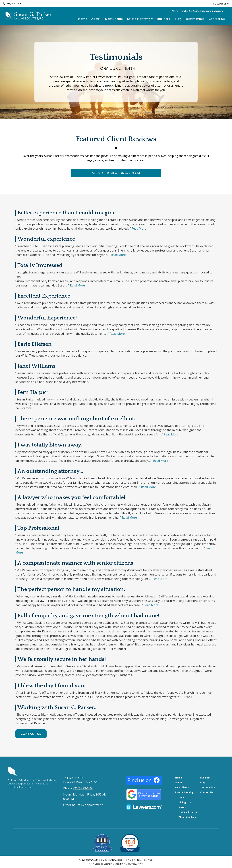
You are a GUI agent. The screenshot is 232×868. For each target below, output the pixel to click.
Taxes (182, 807)
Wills (182, 798)
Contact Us (217, 19)
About (96, 19)
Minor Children (187, 817)
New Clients (114, 19)
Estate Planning (140, 19)
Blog (178, 19)
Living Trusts (186, 802)
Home (83, 19)
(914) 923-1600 (12, 3)
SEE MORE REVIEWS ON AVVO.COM (116, 173)
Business (164, 19)
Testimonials (195, 19)
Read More (139, 229)
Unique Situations (189, 812)
